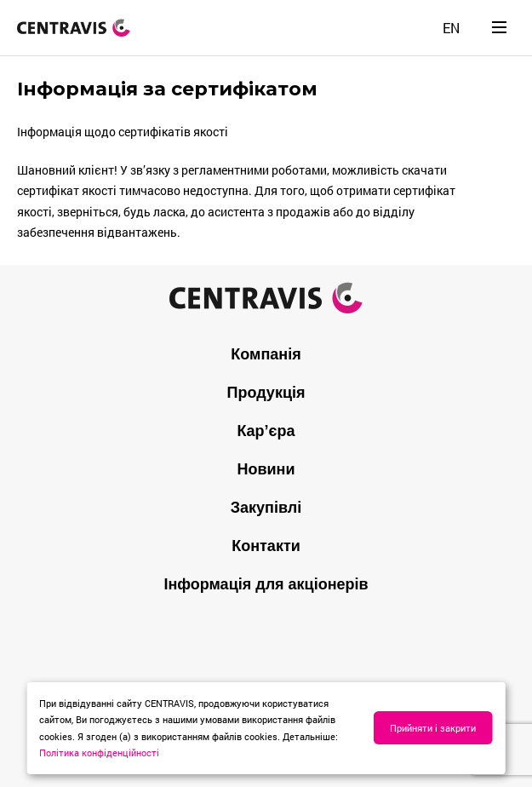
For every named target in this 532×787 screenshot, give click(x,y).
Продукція (266, 393)
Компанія (266, 354)
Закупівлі (266, 508)
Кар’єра (266, 431)
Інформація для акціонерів (266, 584)
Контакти (266, 546)
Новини (266, 469)
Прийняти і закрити (433, 728)
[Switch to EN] (451, 28)
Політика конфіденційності (99, 753)
